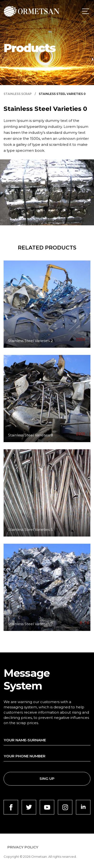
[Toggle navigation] (85, 11)
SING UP (47, 778)
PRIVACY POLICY (23, 847)
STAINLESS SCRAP (18, 94)
